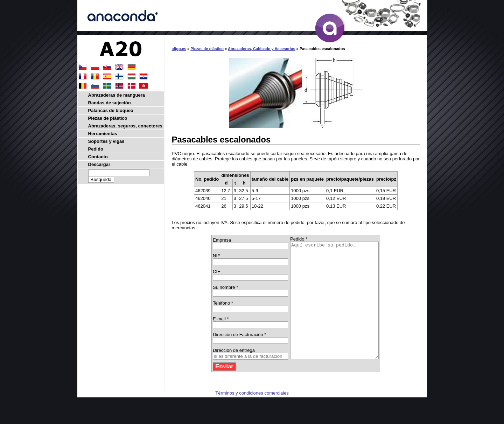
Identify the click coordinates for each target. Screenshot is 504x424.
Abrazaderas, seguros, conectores (125, 126)
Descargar (99, 164)
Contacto (98, 157)
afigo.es (179, 49)
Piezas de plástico (207, 49)
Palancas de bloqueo (111, 110)
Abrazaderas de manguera (117, 95)
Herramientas (103, 134)
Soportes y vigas (106, 141)
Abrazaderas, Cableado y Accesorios (262, 49)
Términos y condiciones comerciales (252, 416)
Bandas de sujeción (110, 103)
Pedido (96, 149)
